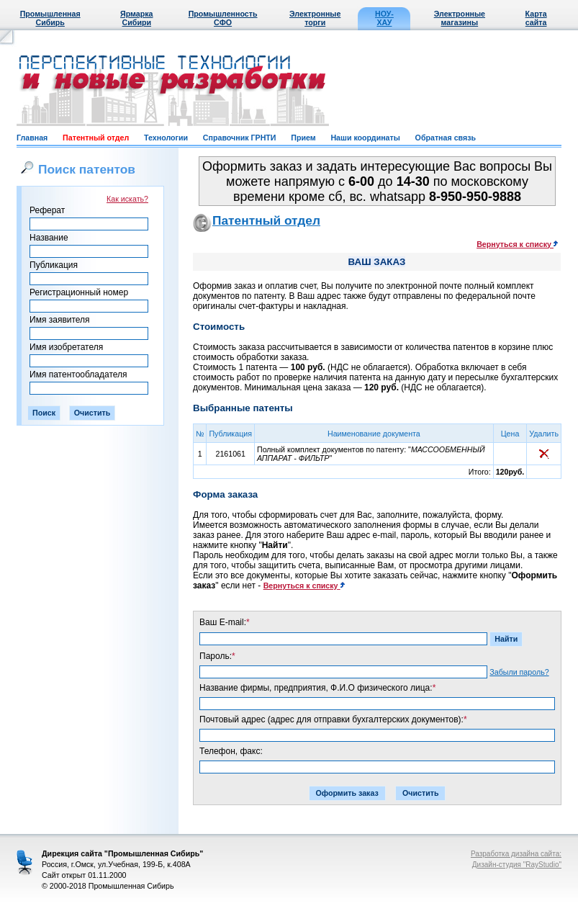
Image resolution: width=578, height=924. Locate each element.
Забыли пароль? (519, 672)
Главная (32, 138)
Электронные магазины (460, 18)
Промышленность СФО (223, 18)
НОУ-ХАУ (384, 18)
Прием (303, 138)
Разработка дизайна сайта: (516, 854)
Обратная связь (446, 138)
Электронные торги (315, 18)
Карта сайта (536, 18)
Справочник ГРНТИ (240, 138)
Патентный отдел (96, 138)
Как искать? (127, 199)
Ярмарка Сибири (136, 18)
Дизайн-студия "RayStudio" (517, 865)
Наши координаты (365, 138)
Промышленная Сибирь (50, 18)
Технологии (166, 138)
